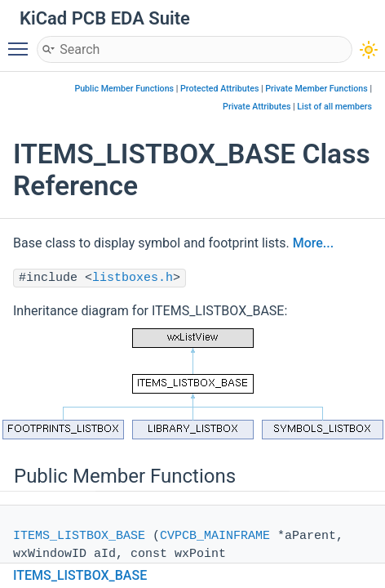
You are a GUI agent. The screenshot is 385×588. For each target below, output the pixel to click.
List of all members (334, 107)
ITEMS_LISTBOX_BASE (79, 536)
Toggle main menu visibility (22, 42)
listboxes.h (133, 278)
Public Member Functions (124, 89)
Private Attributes (257, 107)
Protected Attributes (219, 89)
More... (313, 243)
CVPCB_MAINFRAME (215, 536)
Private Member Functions (316, 89)
